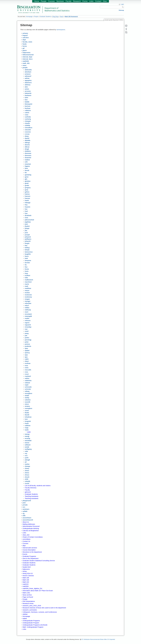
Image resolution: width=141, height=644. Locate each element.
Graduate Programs (29, 556)
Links (24, 533)
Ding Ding (55, 16)
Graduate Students (45, 16)
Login (122, 4)
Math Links (26, 593)
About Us (26, 522)
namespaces (61, 30)
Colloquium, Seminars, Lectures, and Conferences (40, 612)
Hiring (25, 571)
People (36, 16)
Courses (25, 543)
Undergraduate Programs (31, 621)
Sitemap (121, 10)
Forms (85, 1)
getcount (28, 492)
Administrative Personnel (31, 526)
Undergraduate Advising (31, 528)
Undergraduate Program (31, 623)
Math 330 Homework (71, 16)
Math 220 (26, 582)
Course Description (29, 550)
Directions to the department (32, 552)
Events (25, 554)
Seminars (60, 1)
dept (24, 546)
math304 (26, 586)
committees (27, 539)
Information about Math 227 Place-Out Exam (38, 591)
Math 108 (26, 580)
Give (105, 1)
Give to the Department (31, 558)
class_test (26, 535)
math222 (26, 584)
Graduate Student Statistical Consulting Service (39, 561)
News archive (27, 595)
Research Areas (28, 603)
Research (77, 1)
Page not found (28, 597)
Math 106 (26, 578)
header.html (27, 567)
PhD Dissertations (29, 601)
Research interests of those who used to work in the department (44, 608)
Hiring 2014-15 (28, 573)
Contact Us (26, 541)
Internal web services (30, 548)
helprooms (26, 569)
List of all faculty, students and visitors (38, 486)
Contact (98, 1)
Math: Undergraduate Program (33, 627)
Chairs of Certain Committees (33, 537)
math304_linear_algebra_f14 (32, 588)
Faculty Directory (31, 488)
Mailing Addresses (29, 524)
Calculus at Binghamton (31, 531)
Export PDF (126, 32)
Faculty (27, 490)
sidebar (25, 614)
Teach (62, 16)
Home (37, 1)
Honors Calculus (28, 576)
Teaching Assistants (32, 496)
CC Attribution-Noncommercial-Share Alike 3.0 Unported (98, 639)
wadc (29, 432)
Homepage (29, 16)
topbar (25, 618)
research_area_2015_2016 (32, 606)
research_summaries (30, 610)
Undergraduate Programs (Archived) (35, 625)
